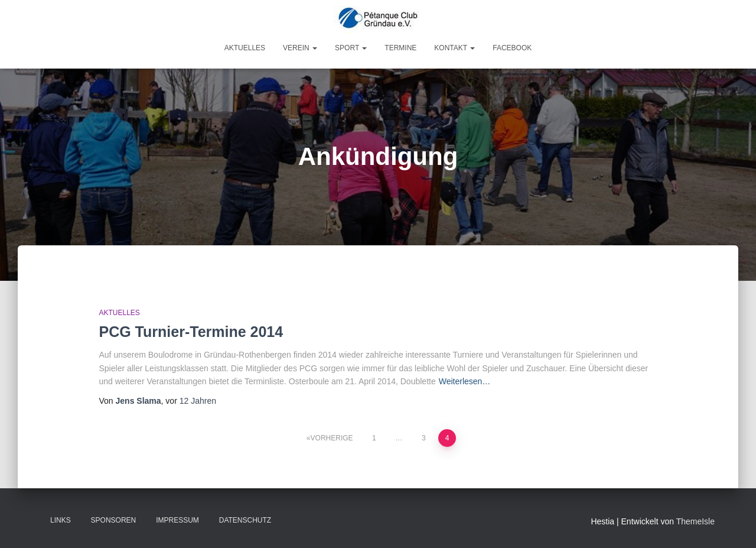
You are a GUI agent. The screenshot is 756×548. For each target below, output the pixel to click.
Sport (351, 48)
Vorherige (332, 438)
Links (61, 520)
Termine (400, 48)
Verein (300, 48)
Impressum (177, 520)
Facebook (512, 48)
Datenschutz (245, 520)
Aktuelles (245, 48)
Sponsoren (114, 520)
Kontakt (454, 48)
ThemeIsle (695, 521)
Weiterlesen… (465, 381)
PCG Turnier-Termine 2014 (191, 332)
